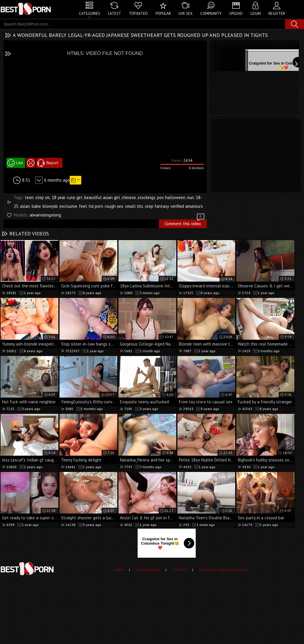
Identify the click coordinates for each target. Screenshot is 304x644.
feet (83, 206)
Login (256, 14)
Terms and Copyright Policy (223, 570)
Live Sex (186, 14)
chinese (129, 197)
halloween (175, 197)
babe (36, 206)
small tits (134, 206)
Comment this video (185, 223)
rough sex (114, 206)
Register (277, 14)
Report (52, 163)
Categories (90, 14)
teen (29, 197)
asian (25, 206)
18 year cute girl (67, 197)
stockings (146, 197)
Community (211, 14)
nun (190, 197)
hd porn (96, 206)
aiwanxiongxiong (45, 215)
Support (179, 570)
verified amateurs (187, 206)
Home (119, 570)
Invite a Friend (148, 570)
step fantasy (157, 206)
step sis (43, 197)
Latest (115, 14)
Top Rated (138, 14)
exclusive (68, 206)
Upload (236, 14)
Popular (163, 14)
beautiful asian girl (102, 197)
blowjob (50, 206)
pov (160, 197)
